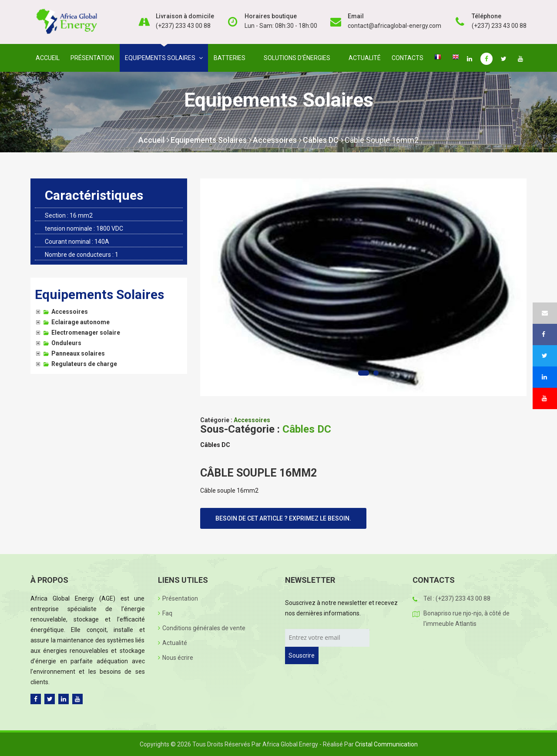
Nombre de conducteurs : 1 (82, 255)
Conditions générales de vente (202, 628)
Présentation (92, 58)
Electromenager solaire (86, 333)
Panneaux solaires (78, 353)
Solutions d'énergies (299, 58)
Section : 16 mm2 (69, 215)
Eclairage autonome (81, 322)
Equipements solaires (164, 58)
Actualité (365, 58)
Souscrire (302, 655)
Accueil (48, 58)
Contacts (408, 58)
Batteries (231, 58)
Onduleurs (66, 343)
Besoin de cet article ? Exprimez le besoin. (283, 518)
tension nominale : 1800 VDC (84, 228)
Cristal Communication (386, 744)
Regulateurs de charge (84, 364)
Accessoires (277, 140)
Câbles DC (323, 140)
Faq (165, 613)
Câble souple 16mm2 (382, 140)
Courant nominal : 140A (77, 242)
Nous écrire (176, 658)
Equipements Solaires (211, 140)
